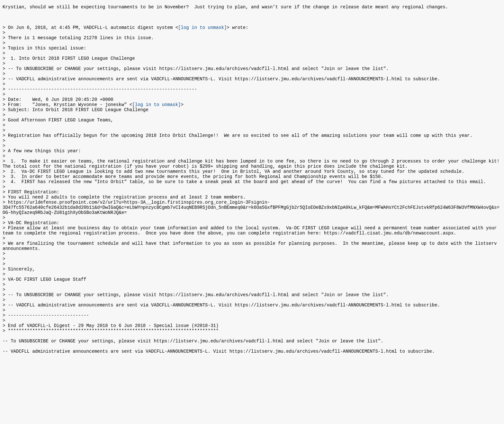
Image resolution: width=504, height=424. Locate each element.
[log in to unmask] (202, 32)
